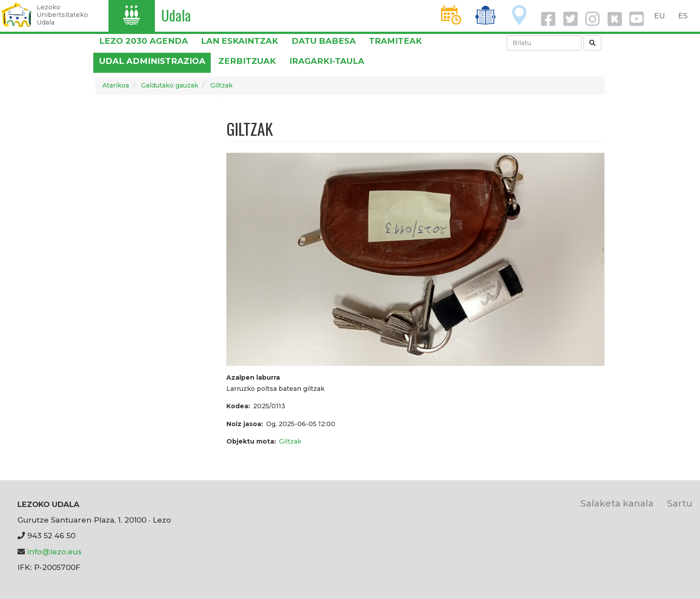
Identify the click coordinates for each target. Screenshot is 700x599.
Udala (176, 15)
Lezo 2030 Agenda (144, 41)
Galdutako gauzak (170, 85)
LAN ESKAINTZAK (240, 41)
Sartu (680, 503)
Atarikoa (116, 85)
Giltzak (221, 85)
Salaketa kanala (617, 503)
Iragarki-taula (327, 61)
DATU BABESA (324, 41)
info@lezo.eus (54, 552)
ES (683, 16)
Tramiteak (395, 41)
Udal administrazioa (152, 61)
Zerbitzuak (247, 61)
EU (660, 16)
